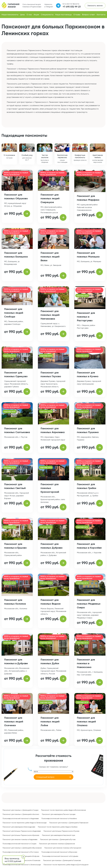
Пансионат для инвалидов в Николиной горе (59, 835)
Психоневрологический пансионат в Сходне (19, 844)
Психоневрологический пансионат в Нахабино (59, 819)
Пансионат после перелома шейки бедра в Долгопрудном (66, 865)
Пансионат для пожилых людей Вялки (50, 257)
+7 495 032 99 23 (72, 7)
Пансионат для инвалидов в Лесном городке (59, 814)
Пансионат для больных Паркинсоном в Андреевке (22, 831)
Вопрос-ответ (89, 15)
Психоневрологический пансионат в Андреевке (21, 819)
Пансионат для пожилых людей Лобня (50, 721)
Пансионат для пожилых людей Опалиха (86, 721)
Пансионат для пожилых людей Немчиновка (50, 315)
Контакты (101, 15)
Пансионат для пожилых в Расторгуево (86, 317)
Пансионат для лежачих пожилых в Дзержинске (57, 844)
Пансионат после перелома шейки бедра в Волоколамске (64, 810)
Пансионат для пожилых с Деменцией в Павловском (69, 823)
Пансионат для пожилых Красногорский (50, 488)
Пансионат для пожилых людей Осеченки (14, 721)
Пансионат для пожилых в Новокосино (86, 663)
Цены (22, 15)
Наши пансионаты (10, 15)
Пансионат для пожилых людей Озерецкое (50, 198)
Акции (36, 15)
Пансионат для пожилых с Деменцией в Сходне (21, 810)
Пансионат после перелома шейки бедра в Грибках (58, 827)
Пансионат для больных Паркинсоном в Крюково (21, 835)
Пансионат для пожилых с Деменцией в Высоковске (22, 848)
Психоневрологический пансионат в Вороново (59, 852)
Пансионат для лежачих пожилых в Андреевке (20, 839)
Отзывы (77, 15)
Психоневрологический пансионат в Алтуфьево (60, 856)
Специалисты (47, 15)
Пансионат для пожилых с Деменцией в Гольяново (62, 860)
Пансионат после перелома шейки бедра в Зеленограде (25, 823)
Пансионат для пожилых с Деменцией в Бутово (58, 839)
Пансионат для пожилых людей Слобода (14, 313)
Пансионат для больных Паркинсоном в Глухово (61, 831)
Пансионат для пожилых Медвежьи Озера (89, 604)
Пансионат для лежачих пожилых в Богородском (63, 848)
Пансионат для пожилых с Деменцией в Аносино (21, 814)
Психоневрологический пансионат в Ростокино (21, 852)
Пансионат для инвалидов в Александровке (19, 827)
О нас (29, 15)
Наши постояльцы (63, 15)
